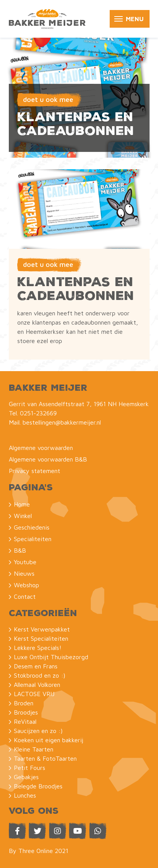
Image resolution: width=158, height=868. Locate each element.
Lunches (25, 795)
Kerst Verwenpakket (42, 629)
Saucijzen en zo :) (38, 731)
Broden (24, 703)
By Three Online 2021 (39, 851)
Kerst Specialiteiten (41, 638)
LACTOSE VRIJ (34, 694)
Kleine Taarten (34, 749)
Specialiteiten (33, 539)
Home (22, 504)
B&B (20, 550)
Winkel (23, 516)
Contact (25, 596)
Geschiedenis (32, 527)
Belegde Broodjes (38, 786)
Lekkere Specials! (38, 648)
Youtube (25, 562)
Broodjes (26, 712)
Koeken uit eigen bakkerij (49, 740)
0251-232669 (38, 413)
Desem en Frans (36, 666)
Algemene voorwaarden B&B (48, 459)
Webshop (26, 585)
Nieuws (24, 573)
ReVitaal (25, 721)
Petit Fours (30, 768)
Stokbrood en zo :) (39, 675)
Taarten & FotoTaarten (45, 758)
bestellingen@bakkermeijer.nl (62, 422)
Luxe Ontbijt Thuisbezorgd (51, 657)
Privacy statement (35, 471)
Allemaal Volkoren (37, 685)
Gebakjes (26, 777)
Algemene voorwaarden (41, 448)
